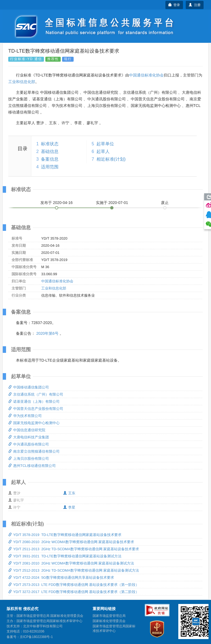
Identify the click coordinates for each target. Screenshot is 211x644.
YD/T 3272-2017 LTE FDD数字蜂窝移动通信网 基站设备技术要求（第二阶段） (74, 592)
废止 (165, 203)
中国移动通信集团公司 (29, 387)
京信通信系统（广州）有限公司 (36, 394)
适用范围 (50, 167)
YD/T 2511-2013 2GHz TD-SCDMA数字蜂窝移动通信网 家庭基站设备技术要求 (74, 549)
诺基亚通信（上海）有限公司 (34, 402)
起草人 (103, 151)
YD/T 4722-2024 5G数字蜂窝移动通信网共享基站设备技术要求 (61, 578)
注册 (195, 5)
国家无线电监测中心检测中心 (34, 423)
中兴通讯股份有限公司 (29, 444)
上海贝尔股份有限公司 (29, 459)
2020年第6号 (47, 333)
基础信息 (50, 151)
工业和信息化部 (22, 82)
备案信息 (50, 159)
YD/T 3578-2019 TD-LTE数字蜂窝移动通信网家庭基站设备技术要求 (65, 535)
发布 (57, 203)
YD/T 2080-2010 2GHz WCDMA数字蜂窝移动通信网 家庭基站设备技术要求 (71, 542)
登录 (174, 5)
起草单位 (105, 144)
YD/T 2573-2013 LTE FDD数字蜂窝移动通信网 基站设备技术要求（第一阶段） (74, 585)
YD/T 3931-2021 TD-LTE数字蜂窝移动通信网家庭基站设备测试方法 (65, 556)
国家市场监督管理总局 (109, 616)
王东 (69, 493)
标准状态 (50, 144)
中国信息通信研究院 (27, 430)
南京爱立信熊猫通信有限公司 (34, 451)
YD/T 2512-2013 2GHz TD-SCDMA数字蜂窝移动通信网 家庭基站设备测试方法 (74, 570)
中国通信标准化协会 (146, 75)
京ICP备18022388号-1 (36, 637)
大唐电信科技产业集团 (29, 437)
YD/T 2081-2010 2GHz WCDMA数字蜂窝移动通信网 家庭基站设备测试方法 (71, 563)
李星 (69, 507)
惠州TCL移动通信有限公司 (32, 466)
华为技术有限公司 (25, 416)
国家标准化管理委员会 (109, 621)
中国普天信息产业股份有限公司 (36, 409)
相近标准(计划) (111, 159)
